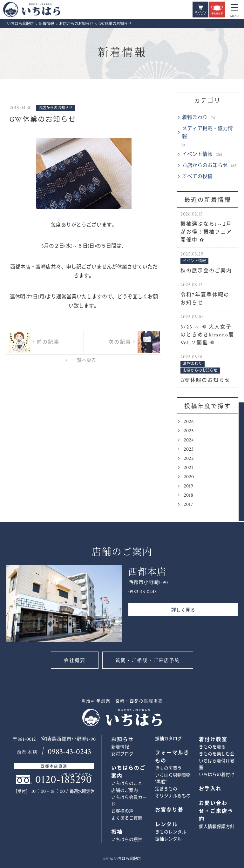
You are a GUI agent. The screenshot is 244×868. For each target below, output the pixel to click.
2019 (188, 486)
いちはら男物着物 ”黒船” (173, 779)
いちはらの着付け (217, 775)
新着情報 (122, 53)
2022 (189, 459)
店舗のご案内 (125, 791)
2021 (188, 468)
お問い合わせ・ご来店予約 (234, 466)
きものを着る (212, 747)
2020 (189, 477)
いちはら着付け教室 (217, 765)
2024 (189, 440)
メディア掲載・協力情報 (207, 133)
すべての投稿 (197, 177)
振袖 (117, 833)
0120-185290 (64, 780)
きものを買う (168, 769)
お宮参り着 (169, 810)
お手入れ (210, 789)
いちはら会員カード (129, 801)
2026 (189, 422)
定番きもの (166, 789)
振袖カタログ (168, 739)
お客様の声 (122, 812)
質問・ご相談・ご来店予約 (148, 661)
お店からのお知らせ (205, 166)
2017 (188, 505)
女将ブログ (122, 754)
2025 (189, 431)
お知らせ (123, 740)
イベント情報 (197, 155)
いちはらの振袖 (127, 840)
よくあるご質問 (127, 818)
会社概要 (74, 661)
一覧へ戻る (84, 361)
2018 (188, 496)
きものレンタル (171, 832)
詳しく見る (183, 610)
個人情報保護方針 (217, 827)
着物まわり (195, 118)
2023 (189, 450)
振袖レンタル (168, 839)
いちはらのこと (127, 784)
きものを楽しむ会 (217, 754)
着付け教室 (213, 740)
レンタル (166, 825)
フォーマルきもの (172, 757)
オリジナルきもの (173, 796)
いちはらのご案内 (128, 772)
